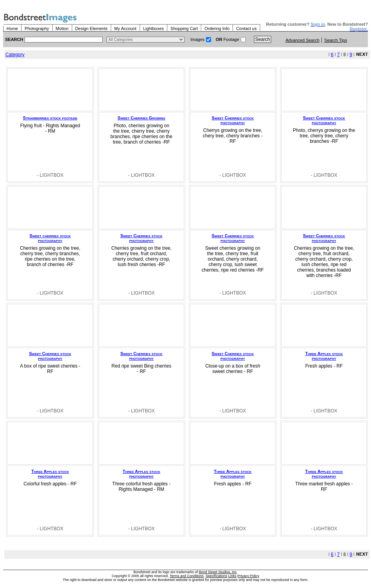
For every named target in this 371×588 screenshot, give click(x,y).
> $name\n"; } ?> (146, 40)
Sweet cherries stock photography (50, 238)
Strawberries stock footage (50, 118)
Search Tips (335, 40)
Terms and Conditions (187, 576)
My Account (125, 28)
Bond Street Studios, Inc (218, 572)
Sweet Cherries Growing (141, 118)
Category (15, 55)
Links (232, 576)
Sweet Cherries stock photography (233, 120)
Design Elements (91, 28)
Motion (62, 28)
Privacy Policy (249, 576)
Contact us (246, 28)
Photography (37, 28)
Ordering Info (217, 28)
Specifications (217, 576)
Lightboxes (154, 28)
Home (12, 28)
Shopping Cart (184, 28)
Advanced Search (303, 40)
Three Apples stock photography (324, 356)
